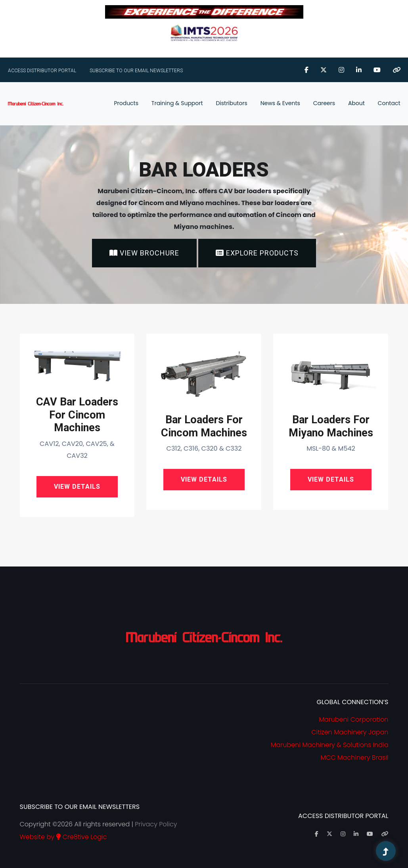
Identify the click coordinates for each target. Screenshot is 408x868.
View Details (77, 487)
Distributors (231, 103)
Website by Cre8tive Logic (63, 837)
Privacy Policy (156, 824)
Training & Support (177, 103)
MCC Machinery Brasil (354, 758)
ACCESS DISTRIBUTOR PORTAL (42, 71)
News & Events (280, 103)
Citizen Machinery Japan (350, 732)
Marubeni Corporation (354, 719)
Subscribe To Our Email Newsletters (136, 71)
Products (126, 103)
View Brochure (144, 253)
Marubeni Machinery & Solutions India (329, 745)
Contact (389, 103)
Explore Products (257, 253)
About (356, 103)
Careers (324, 103)
